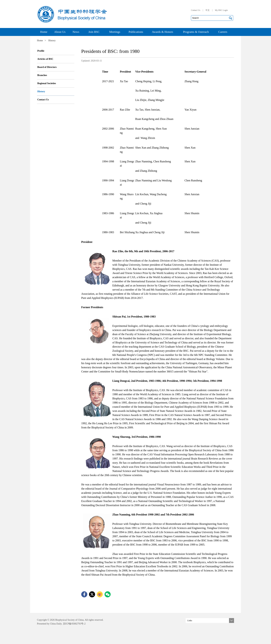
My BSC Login (221, 10)
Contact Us (196, 10)
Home (40, 41)
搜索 (230, 18)
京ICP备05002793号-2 (74, 624)
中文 (208, 10)
